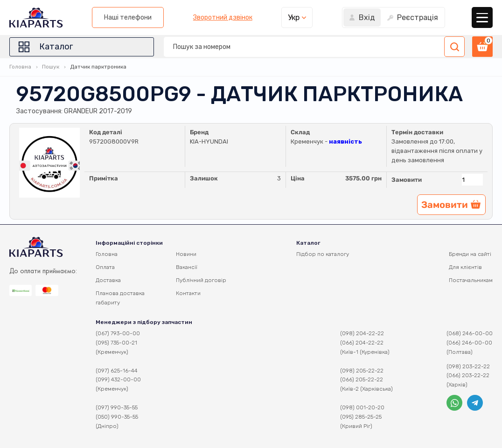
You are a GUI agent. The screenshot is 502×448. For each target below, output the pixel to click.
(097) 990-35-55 (117, 407)
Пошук (51, 67)
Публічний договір (201, 280)
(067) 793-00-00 (118, 333)
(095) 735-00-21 (116, 343)
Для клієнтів (465, 267)
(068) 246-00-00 (470, 333)
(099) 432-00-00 (118, 379)
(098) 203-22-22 (468, 366)
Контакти (188, 293)
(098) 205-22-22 (362, 371)
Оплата (105, 267)
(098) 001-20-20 (362, 407)
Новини (186, 254)
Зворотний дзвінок (223, 18)
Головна (20, 67)
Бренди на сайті (470, 254)
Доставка (108, 280)
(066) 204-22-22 (362, 343)
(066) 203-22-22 (468, 375)
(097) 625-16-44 (117, 371)
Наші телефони (128, 17)
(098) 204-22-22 (362, 333)
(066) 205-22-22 (362, 379)
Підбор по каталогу (323, 254)
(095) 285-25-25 (361, 417)
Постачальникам (471, 280)
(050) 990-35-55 (117, 417)
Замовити (407, 180)
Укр (294, 17)
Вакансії (187, 267)
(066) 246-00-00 (469, 343)
